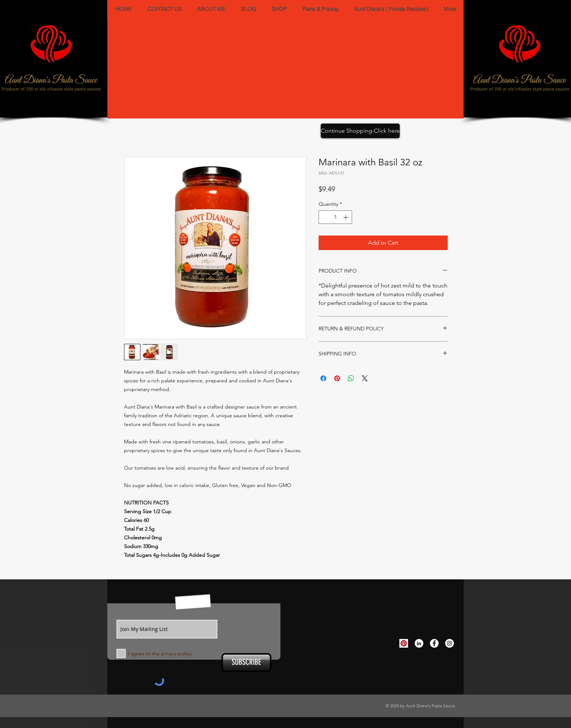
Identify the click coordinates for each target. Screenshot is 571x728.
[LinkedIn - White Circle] (419, 643)
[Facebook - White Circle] (434, 643)
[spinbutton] (335, 217)
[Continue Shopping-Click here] (360, 131)
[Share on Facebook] (323, 378)
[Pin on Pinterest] (337, 378)
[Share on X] (365, 378)
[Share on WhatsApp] (351, 378)
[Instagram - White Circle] (450, 643)
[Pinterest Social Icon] (404, 643)
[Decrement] (324, 217)
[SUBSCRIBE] (246, 663)
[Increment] (346, 217)
